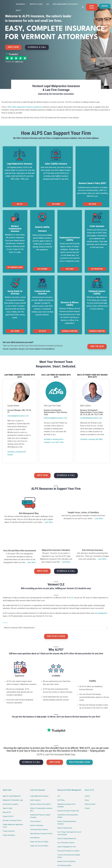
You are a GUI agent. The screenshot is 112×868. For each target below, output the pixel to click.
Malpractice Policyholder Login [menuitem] (13, 767)
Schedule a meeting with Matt (91, 409)
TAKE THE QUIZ (97, 317)
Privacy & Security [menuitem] (9, 798)
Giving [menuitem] (87, 767)
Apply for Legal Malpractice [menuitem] (12, 763)
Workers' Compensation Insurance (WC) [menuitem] (41, 776)
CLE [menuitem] (59, 763)
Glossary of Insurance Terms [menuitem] (12, 787)
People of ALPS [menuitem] (8, 783)
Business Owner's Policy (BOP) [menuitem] (40, 771)
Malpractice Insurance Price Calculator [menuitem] (67, 772)
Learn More (49, 492)
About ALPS (89, 757)
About (18, 10)
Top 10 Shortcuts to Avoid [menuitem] (66, 809)
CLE (48, 4)
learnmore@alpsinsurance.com (31, 849)
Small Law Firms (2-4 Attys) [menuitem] (39, 808)
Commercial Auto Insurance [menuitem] (39, 796)
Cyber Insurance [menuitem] (35, 767)
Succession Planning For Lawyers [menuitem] (68, 817)
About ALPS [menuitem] (7, 779)
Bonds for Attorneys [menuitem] (37, 792)
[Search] (83, 7)
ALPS (71, 569)
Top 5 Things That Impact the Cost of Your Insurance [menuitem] (70, 800)
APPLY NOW (92, 7)
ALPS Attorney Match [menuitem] (64, 832)
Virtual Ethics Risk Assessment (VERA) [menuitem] (68, 783)
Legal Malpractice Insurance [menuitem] (39, 763)
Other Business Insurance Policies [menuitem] (41, 800)
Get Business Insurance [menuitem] (10, 771)
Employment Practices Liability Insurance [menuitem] (40, 783)
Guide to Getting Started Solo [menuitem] (67, 805)
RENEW (105, 6)
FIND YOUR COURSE (56, 608)
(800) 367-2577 (32, 845)
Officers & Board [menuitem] (90, 771)
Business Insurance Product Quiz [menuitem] (68, 777)
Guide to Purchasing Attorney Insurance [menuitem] (67, 789)
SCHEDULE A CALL (37, 47)
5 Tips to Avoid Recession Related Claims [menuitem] (69, 823)
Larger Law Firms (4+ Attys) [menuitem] (39, 812)
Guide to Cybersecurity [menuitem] (65, 794)
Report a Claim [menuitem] (8, 775)
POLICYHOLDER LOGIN (80, 729)
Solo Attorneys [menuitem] (35, 804)
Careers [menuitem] (87, 763)
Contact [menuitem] (87, 775)
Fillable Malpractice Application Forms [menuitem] (13, 792)
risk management (101, 585)
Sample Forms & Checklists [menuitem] (66, 828)
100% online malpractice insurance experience (24, 107)
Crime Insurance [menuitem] (35, 788)
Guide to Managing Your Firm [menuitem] (67, 813)
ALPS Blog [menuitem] (61, 767)
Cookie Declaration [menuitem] (9, 802)
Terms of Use (90, 862)
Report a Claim (36, 4)
